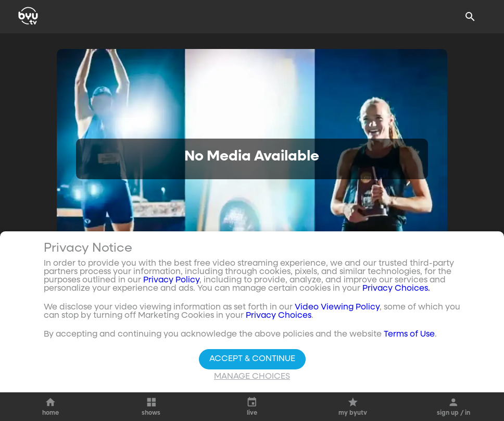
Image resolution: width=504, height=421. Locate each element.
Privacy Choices (279, 317)
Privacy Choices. (396, 290)
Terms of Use (409, 336)
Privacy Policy (171, 282)
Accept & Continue (252, 361)
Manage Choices (252, 378)
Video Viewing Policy (337, 309)
